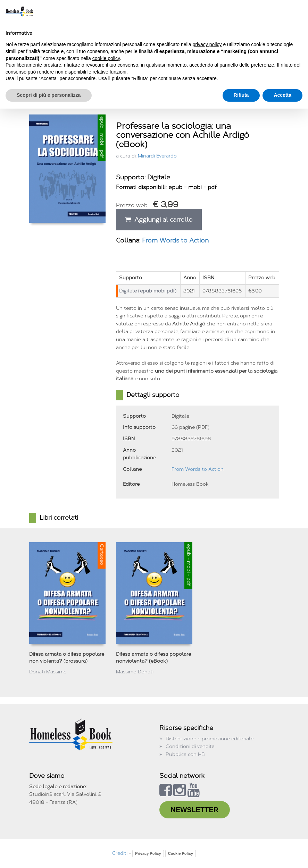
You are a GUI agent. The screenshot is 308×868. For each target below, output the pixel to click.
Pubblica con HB (185, 754)
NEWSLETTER (195, 810)
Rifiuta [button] (241, 95)
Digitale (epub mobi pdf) (148, 291)
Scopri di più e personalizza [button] (49, 95)
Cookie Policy (181, 853)
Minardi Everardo (157, 156)
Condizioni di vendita (190, 746)
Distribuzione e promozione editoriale (210, 739)
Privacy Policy (148, 853)
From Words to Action (175, 240)
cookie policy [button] (106, 58)
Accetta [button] (282, 95)
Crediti (120, 853)
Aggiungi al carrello (159, 220)
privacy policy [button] (207, 44)
